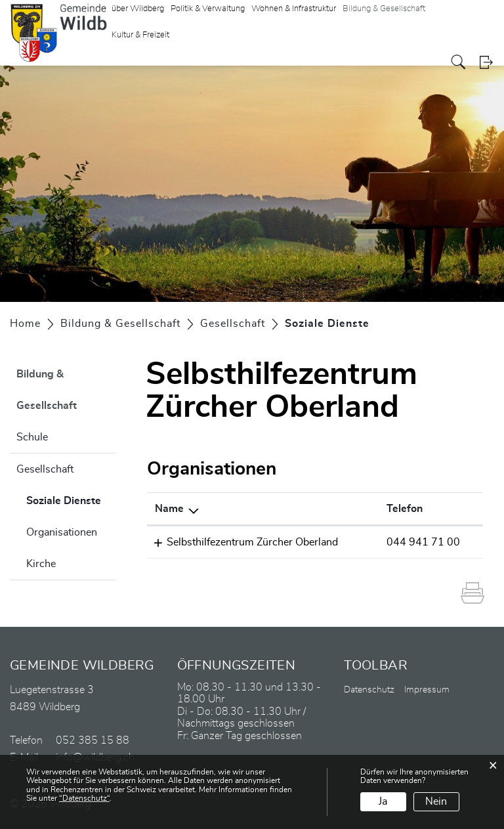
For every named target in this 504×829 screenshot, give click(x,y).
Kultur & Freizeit (140, 35)
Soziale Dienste (71, 499)
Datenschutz (369, 690)
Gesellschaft (45, 469)
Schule (32, 437)
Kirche (41, 564)
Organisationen (62, 532)
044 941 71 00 (423, 542)
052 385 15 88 (93, 740)
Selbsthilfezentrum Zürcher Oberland (252, 542)
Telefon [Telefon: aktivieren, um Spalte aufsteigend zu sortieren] (405, 509)
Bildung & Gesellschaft (47, 390)
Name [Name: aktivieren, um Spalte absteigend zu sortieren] (169, 509)
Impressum (427, 690)
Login (486, 62)
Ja (383, 801)
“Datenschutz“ (84, 798)
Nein (436, 801)
